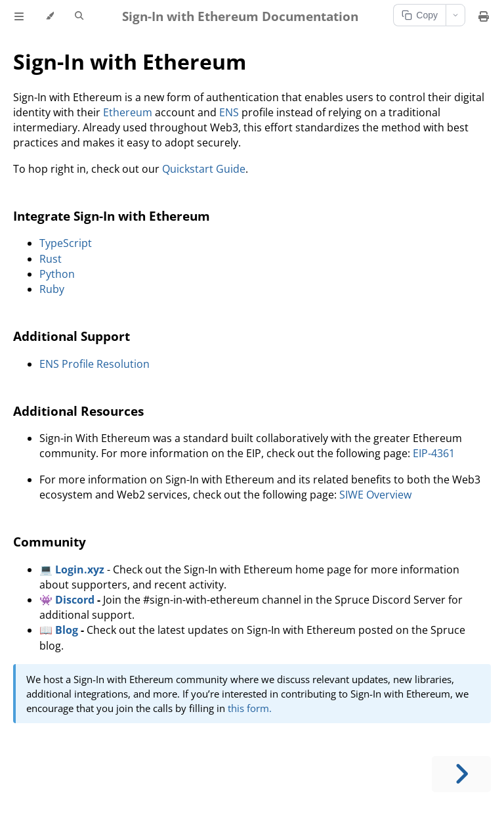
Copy (420, 15)
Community (50, 542)
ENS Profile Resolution (94, 364)
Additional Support (72, 336)
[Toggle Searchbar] (79, 16)
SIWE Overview (375, 495)
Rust (51, 259)
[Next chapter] (461, 774)
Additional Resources (78, 411)
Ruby (52, 289)
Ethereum (128, 112)
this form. (250, 708)
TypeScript (66, 243)
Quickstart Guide (204, 169)
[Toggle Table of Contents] (19, 16)
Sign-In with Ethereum (130, 61)
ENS (229, 112)
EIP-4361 (434, 453)
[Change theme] (50, 16)
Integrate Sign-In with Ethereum (112, 216)
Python (57, 274)
